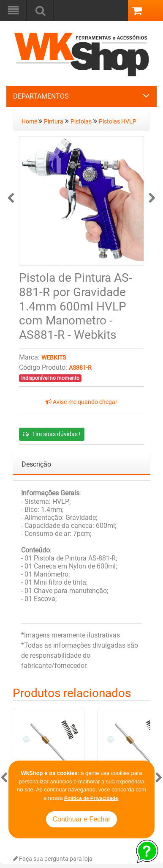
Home (30, 122)
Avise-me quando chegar (81, 402)
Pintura (54, 122)
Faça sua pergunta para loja (53, 859)
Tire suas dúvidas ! (52, 434)
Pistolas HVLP (118, 122)
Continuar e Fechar (82, 819)
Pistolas (81, 122)
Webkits (54, 358)
